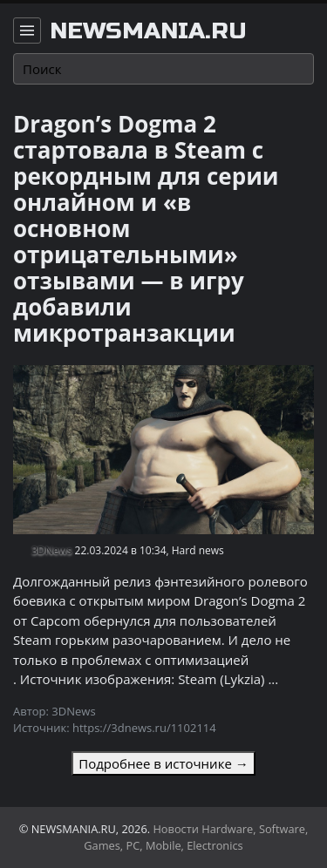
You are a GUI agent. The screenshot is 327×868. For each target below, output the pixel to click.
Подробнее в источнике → (163, 763)
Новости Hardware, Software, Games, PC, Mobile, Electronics (196, 837)
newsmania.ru (148, 31)
